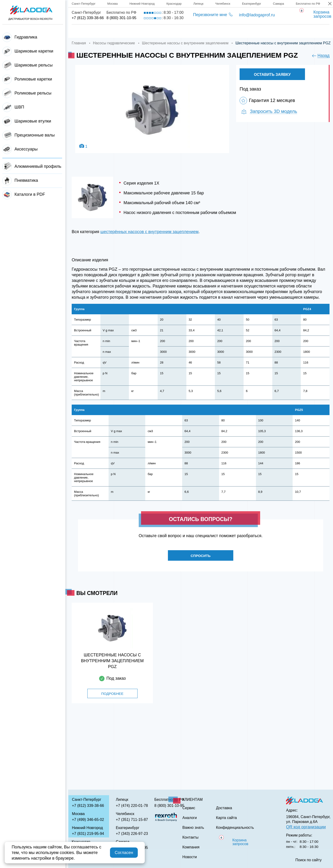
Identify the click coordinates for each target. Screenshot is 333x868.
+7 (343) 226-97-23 (132, 834)
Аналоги (215, 31)
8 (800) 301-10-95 (121, 18)
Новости (190, 857)
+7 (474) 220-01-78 (132, 806)
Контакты (291, 31)
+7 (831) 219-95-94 (88, 834)
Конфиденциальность (235, 828)
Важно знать (252, 31)
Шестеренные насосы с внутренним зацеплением (185, 43)
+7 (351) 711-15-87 (132, 820)
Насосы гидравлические (114, 43)
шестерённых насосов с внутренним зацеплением (149, 232)
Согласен (124, 853)
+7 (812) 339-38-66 (88, 18)
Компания (115, 31)
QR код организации (306, 827)
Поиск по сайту (308, 860)
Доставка (151, 31)
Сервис (183, 31)
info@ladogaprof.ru (257, 15)
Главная (81, 31)
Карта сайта (226, 818)
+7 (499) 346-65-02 (88, 820)
